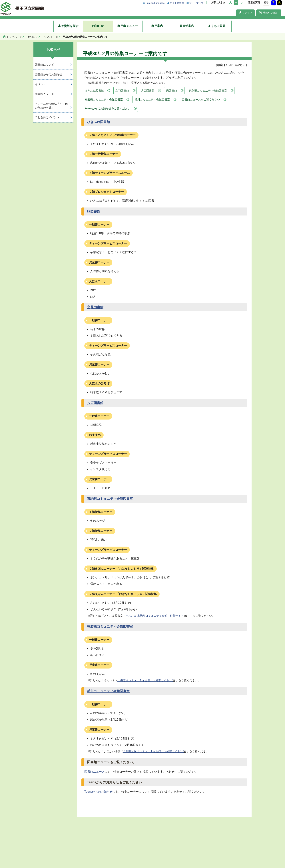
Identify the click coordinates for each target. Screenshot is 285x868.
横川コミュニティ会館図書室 (152, 99)
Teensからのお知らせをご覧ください (108, 108)
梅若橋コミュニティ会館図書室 (104, 99)
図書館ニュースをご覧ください (201, 99)
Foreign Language (155, 3)
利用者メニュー (128, 26)
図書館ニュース (95, 772)
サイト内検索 (177, 3)
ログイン (245, 13)
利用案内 (157, 26)
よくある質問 (217, 26)
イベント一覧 (50, 37)
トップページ (14, 37)
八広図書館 (148, 91)
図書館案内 (187, 26)
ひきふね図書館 (94, 91)
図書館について (44, 65)
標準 (266, 2)
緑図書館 (172, 91)
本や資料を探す (68, 26)
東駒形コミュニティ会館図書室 (208, 91)
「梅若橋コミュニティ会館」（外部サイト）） (146, 680)
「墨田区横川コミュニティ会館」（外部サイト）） (154, 751)
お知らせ (98, 26)
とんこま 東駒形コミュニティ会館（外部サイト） (156, 616)
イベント (40, 84)
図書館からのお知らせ (49, 74)
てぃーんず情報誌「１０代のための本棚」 (51, 106)
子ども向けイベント (47, 117)
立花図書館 (122, 91)
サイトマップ (196, 3)
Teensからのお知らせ (98, 792)
